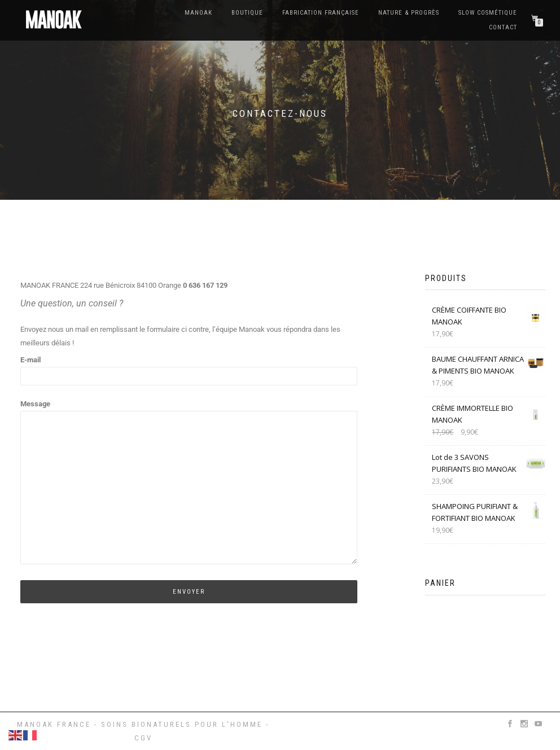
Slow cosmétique (488, 13)
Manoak (198, 13)
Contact (503, 27)
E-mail (189, 368)
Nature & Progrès (409, 13)
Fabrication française (321, 13)
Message (189, 483)
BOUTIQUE (247, 13)
